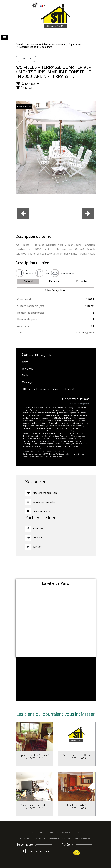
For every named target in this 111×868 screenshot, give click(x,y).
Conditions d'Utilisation (32, 457)
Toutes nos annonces (83, 838)
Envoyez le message (76, 399)
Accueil (19, 44)
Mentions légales (38, 838)
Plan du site (25, 838)
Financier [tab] (82, 281)
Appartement (76, 44)
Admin (70, 838)
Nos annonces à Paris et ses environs (46, 44)
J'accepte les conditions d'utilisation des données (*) (51, 389)
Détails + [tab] (54, 281)
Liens (63, 838)
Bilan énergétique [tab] (55, 290)
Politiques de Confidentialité (67, 454)
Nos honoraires (53, 838)
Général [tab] (28, 281)
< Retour (26, 58)
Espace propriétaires (34, 851)
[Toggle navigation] (5, 38)
